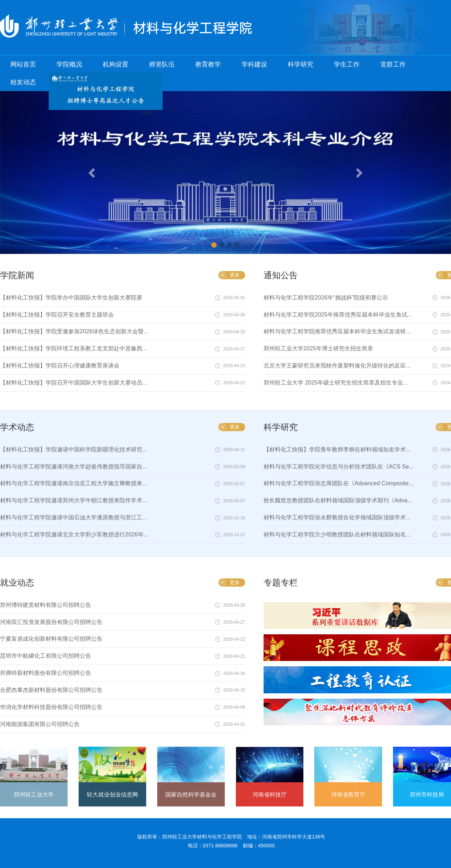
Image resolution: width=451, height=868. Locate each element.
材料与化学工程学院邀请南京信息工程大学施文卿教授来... (73, 483)
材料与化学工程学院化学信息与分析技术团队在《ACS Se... (339, 467)
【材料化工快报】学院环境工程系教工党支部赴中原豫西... (73, 348)
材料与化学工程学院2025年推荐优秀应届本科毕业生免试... (338, 315)
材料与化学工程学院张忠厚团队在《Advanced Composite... (338, 483)
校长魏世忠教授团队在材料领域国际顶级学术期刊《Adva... (338, 500)
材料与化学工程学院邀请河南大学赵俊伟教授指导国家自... (73, 467)
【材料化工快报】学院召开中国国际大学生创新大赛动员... (73, 383)
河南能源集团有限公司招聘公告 (40, 724)
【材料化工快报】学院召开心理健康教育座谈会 (60, 366)
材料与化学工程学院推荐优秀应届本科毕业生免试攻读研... (337, 331)
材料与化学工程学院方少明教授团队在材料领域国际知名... (337, 534)
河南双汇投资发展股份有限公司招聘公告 (51, 622)
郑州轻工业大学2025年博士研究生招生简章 (318, 348)
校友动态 (23, 82)
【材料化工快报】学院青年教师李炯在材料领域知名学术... (337, 449)
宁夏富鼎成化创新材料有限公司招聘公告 (51, 639)
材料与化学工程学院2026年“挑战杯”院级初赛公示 (326, 298)
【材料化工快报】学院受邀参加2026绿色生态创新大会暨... (74, 331)
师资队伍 (162, 64)
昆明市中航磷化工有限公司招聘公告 (46, 656)
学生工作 (347, 64)
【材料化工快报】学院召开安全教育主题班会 (57, 315)
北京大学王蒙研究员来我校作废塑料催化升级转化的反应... (337, 366)
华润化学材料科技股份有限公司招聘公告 (51, 707)
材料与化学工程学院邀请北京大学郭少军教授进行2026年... (74, 534)
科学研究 (301, 64)
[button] (34, 173)
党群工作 (393, 64)
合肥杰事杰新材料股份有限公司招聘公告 (51, 690)
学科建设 (254, 64)
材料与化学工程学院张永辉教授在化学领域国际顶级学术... (337, 517)
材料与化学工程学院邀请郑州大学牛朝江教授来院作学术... (73, 500)
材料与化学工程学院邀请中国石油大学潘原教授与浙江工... (73, 517)
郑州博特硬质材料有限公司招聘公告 (46, 605)
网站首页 (23, 64)
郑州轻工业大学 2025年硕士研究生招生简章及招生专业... (336, 383)
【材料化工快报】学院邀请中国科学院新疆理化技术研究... (73, 449)
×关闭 (139, 106)
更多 (235, 275)
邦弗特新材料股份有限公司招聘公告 (46, 673)
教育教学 (208, 64)
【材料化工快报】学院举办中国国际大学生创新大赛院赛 (71, 298)
